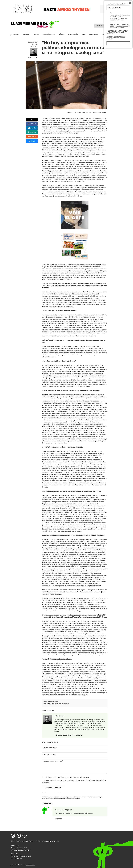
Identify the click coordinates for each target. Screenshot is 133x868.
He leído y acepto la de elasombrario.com (65, 777)
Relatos (119, 34)
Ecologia (14, 34)
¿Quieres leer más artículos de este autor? (68, 735)
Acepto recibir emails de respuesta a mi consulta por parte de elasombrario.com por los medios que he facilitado (120, 837)
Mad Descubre (107, 34)
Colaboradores (16, 858)
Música (62, 34)
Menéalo (32, 137)
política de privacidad (66, 777)
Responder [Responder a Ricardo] (58, 819)
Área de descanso (34, 45)
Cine (83, 34)
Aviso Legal (15, 846)
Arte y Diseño (73, 34)
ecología (47, 704)
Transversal (94, 34)
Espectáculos (48, 34)
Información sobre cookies (21, 850)
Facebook (33, 124)
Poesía (67, 704)
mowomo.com (30, 865)
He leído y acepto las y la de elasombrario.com (120, 845)
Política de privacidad (19, 848)
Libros (37, 34)
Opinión (26, 34)
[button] (35, 24)
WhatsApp (33, 132)
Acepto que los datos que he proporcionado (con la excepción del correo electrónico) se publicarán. (74, 782)
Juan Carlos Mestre (57, 704)
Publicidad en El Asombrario (21, 856)
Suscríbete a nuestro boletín (117, 823)
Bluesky (32, 141)
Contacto (14, 854)
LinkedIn (33, 128)
